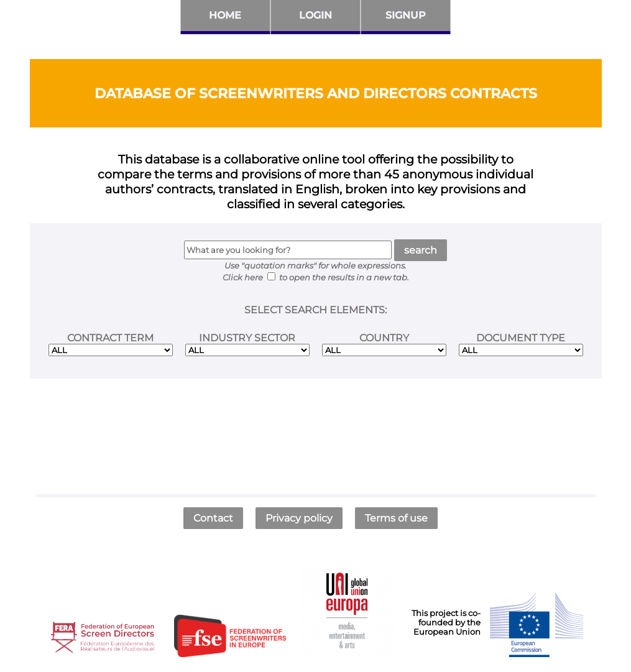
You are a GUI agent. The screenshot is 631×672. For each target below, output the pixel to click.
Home (225, 15)
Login (315, 15)
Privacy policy (299, 518)
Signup (406, 15)
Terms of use (396, 518)
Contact (213, 518)
